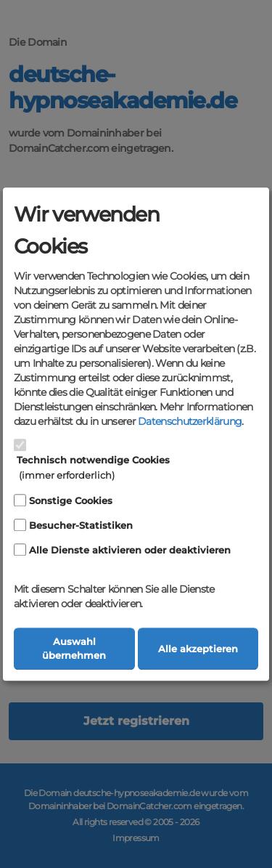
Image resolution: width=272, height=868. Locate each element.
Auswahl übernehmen (74, 649)
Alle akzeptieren (198, 649)
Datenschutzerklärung (190, 422)
